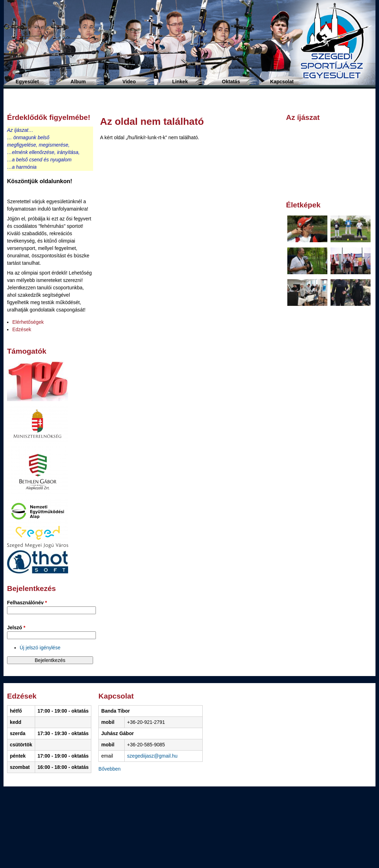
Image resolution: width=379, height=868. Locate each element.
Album (78, 82)
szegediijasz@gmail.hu (152, 756)
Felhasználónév (27, 603)
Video (129, 82)
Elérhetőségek (28, 322)
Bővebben (109, 769)
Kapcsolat (282, 82)
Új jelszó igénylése (40, 648)
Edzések (22, 329)
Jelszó (16, 628)
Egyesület (27, 82)
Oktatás (231, 82)
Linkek (180, 82)
